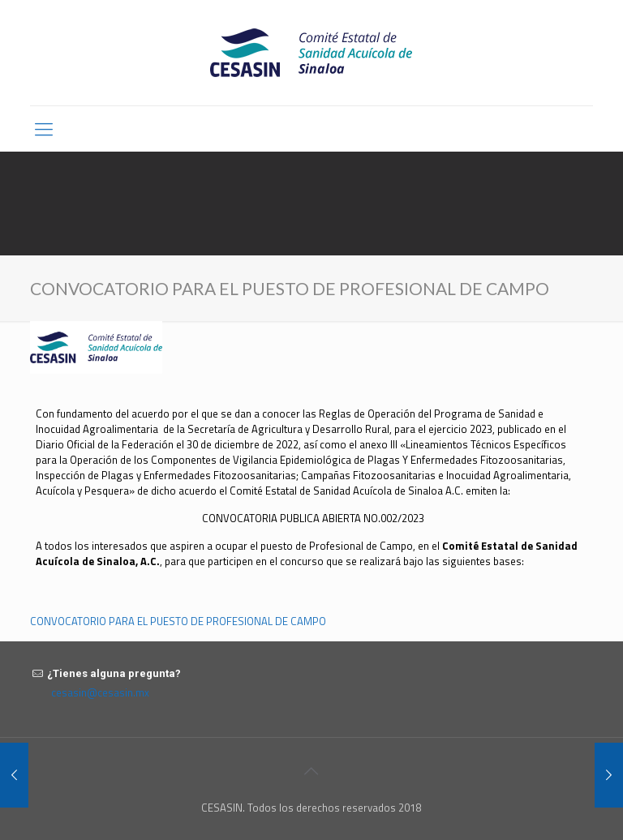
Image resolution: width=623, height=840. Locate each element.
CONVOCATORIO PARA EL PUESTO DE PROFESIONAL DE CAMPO (178, 621)
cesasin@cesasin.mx (100, 692)
